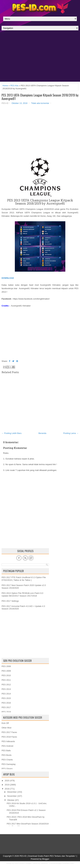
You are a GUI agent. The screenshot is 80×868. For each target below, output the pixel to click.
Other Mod (6, 728)
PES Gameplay (9, 764)
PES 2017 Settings (10, 601)
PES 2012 (6, 685)
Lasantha (44, 863)
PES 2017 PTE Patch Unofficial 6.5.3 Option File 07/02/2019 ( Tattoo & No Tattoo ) (24, 579)
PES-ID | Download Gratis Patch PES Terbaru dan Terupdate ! (48, 856)
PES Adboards (8, 741)
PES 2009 (6, 671)
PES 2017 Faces (9, 732)
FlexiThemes (19, 863)
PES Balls (6, 751)
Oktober (11, 800)
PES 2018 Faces (9, 737)
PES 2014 (6, 694)
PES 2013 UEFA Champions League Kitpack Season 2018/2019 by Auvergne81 (40, 97)
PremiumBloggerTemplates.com (61, 863)
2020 (7, 781)
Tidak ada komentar (40, 103)
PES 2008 (6, 666)
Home (5, 86)
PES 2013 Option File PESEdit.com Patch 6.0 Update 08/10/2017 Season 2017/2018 (22, 594)
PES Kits (14, 86)
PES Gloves (7, 769)
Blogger (46, 859)
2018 (7, 789)
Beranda (42, 433)
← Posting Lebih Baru (12, 433)
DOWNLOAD (8, 278)
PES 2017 (6, 707)
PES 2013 (6, 689)
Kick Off (5, 723)
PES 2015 (6, 698)
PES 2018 (6, 712)
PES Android (7, 746)
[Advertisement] (40, 57)
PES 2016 (6, 703)
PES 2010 (6, 675)
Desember (12, 792)
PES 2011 (6, 680)
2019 (7, 785)
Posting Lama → (71, 433)
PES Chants (7, 760)
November (12, 796)
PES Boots (7, 755)
